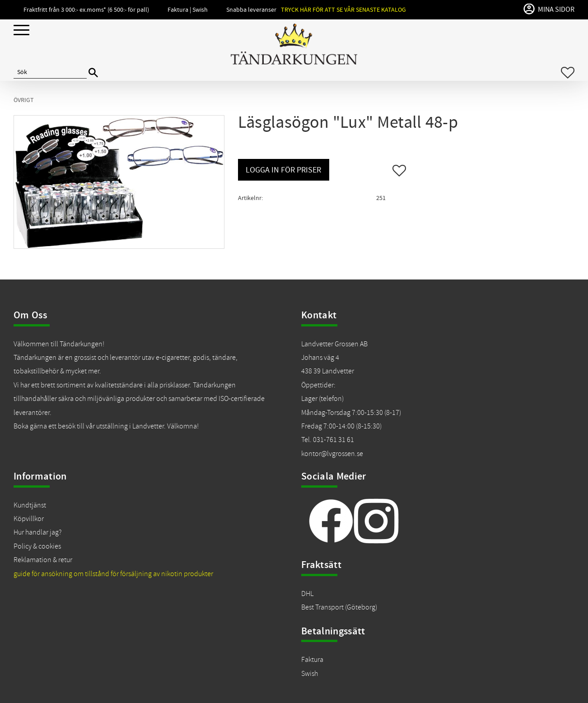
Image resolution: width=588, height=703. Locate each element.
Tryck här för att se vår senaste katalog (343, 10)
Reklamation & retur (43, 560)
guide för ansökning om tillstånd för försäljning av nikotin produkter (113, 574)
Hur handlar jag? (37, 532)
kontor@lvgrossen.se (332, 454)
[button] (21, 30)
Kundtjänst (30, 505)
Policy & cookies (37, 546)
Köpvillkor (29, 519)
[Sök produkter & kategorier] (50, 73)
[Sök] (93, 73)
